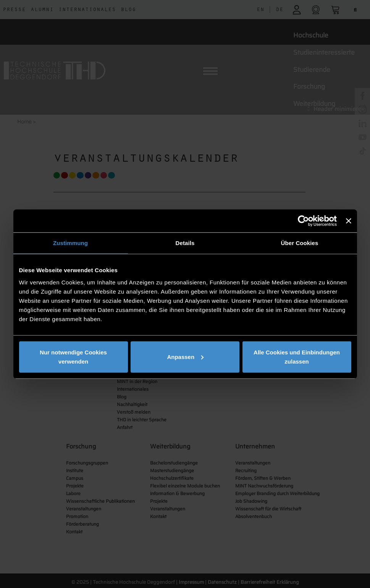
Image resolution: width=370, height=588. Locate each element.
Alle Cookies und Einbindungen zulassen (297, 357)
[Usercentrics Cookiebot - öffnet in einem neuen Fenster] (303, 221)
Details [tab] (185, 243)
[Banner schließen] (349, 221)
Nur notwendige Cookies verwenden (73, 357)
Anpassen (185, 357)
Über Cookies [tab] (300, 243)
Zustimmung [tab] (70, 243)
